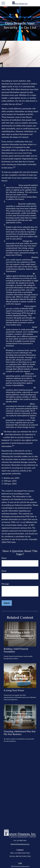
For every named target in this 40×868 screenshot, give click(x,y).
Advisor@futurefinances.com (20, 844)
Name (4, 558)
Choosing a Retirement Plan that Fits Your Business (20, 733)
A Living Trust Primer (14, 690)
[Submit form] (7, 603)
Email (4, 571)
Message (5, 584)
